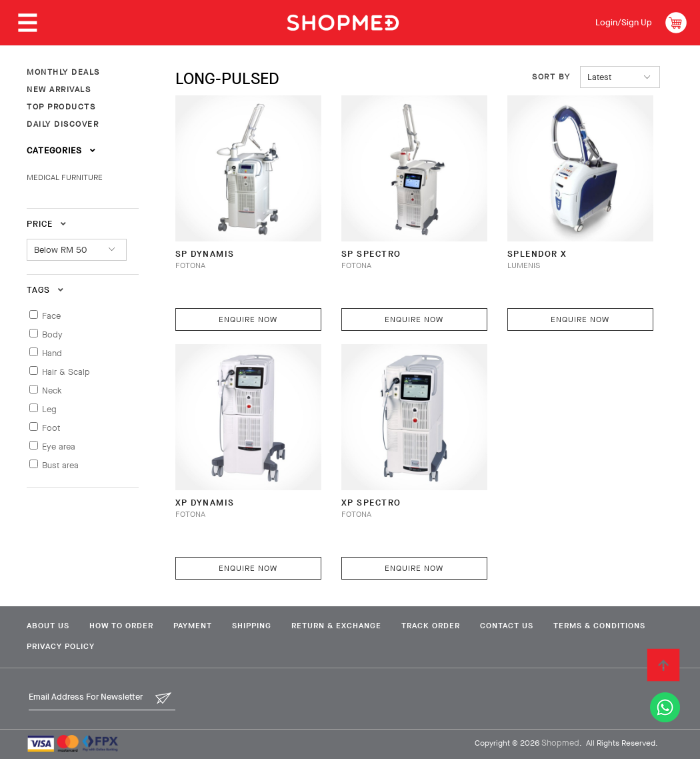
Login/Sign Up (624, 22)
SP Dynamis (205, 254)
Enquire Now (248, 319)
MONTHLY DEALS (63, 72)
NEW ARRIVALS (59, 89)
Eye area (59, 447)
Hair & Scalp (66, 372)
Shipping (252, 626)
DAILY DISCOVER (63, 124)
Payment (193, 626)
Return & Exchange (336, 626)
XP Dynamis (205, 503)
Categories (61, 150)
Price (47, 224)
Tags (45, 290)
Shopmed (560, 743)
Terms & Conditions (599, 626)
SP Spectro (371, 254)
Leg (49, 409)
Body (52, 334)
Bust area (60, 465)
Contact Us (507, 626)
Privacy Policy (61, 646)
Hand (52, 353)
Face (51, 316)
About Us (48, 626)
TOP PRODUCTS (61, 107)
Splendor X (537, 254)
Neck (52, 391)
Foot (51, 428)
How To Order (121, 626)
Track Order (431, 626)
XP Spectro (371, 503)
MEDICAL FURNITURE (65, 177)
